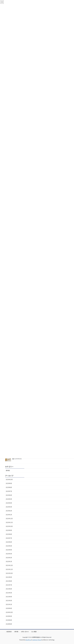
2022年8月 (9, 534)
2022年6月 (9, 542)
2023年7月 (9, 491)
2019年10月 (9, 612)
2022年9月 (9, 530)
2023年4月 (9, 503)
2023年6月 (9, 495)
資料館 (8, 470)
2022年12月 (9, 519)
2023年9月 (9, 483)
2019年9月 (9, 616)
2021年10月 (9, 573)
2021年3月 (9, 600)
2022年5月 (9, 546)
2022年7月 (9, 538)
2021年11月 (9, 569)
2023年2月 (9, 511)
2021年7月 (9, 585)
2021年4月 (9, 597)
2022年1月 (9, 561)
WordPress (28, 640)
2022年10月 (9, 526)
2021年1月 (9, 604)
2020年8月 (9, 608)
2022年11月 (9, 522)
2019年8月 (9, 620)
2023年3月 (9, 507)
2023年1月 (9, 515)
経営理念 (9, 632)
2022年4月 (9, 550)
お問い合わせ (25, 632)
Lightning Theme (37, 640)
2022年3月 (9, 554)
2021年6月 (9, 589)
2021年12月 (9, 565)
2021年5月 (9, 593)
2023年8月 (9, 487)
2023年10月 (9, 479)
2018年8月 (9, 624)
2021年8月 (9, 581)
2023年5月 (9, 499)
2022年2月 (9, 558)
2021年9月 (9, 577)
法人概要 (34, 632)
